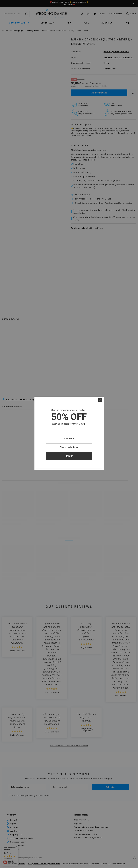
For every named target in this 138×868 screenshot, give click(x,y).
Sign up (69, 456)
